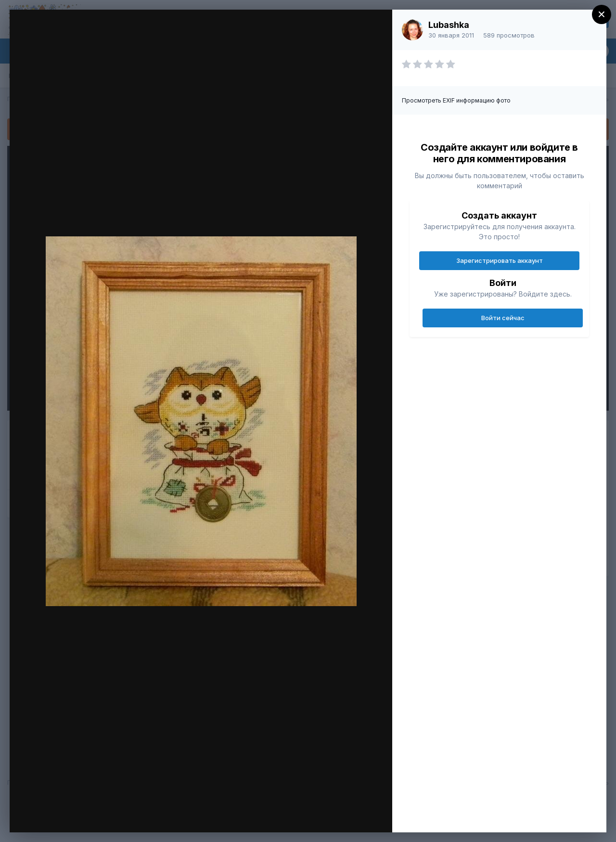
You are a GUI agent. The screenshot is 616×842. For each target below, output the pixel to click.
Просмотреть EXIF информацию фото (456, 100)
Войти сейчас (503, 318)
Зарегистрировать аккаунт (500, 260)
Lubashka (449, 25)
